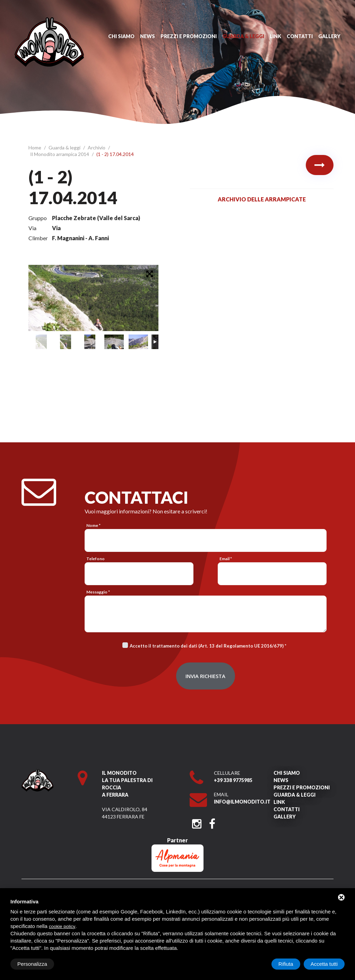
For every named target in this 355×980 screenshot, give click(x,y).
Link (275, 36)
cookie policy (62, 926)
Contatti (300, 36)
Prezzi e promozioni (189, 36)
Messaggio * (98, 592)
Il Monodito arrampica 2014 (60, 154)
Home (35, 148)
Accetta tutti (324, 964)
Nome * (93, 525)
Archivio (97, 148)
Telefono (96, 559)
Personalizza (32, 964)
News (148, 36)
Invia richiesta (205, 676)
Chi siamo (121, 36)
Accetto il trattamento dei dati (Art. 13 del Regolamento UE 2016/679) (207, 646)
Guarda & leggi (243, 36)
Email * (226, 559)
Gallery (329, 36)
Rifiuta (286, 964)
